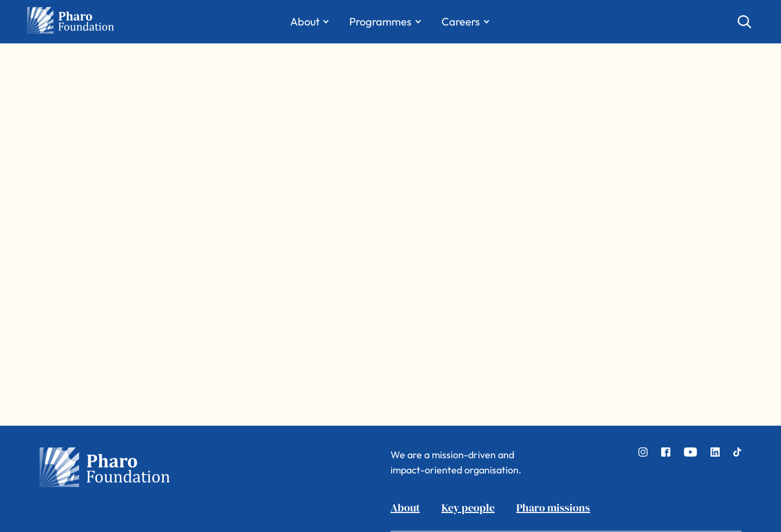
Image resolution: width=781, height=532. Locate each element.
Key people (468, 508)
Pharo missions (553, 508)
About (405, 508)
